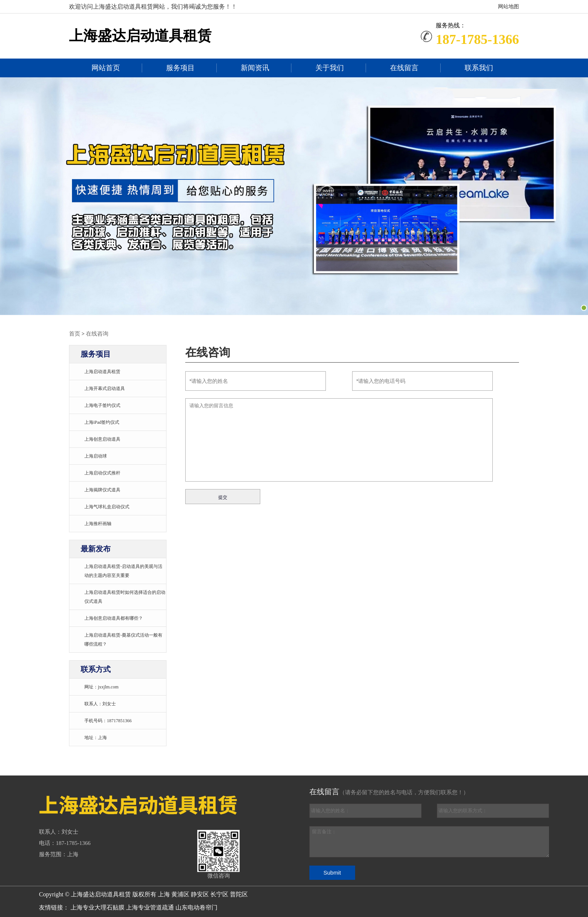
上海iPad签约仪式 (102, 422)
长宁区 (220, 894)
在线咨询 (96, 334)
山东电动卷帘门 (196, 907)
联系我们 (479, 68)
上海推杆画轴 (98, 523)
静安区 (201, 894)
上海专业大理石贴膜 (97, 907)
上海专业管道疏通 (150, 907)
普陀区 (239, 894)
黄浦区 (181, 894)
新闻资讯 (255, 68)
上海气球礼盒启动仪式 (107, 506)
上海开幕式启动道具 (105, 388)
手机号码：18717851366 (108, 720)
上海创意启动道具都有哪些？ (114, 618)
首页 (74, 334)
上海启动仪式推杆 (102, 473)
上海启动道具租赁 (102, 371)
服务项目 (180, 68)
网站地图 (508, 7)
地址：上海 (96, 737)
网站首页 (106, 68)
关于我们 (330, 68)
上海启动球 (96, 456)
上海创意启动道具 (102, 439)
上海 (165, 894)
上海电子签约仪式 (102, 405)
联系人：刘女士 (100, 703)
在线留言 (404, 68)
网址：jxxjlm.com (101, 687)
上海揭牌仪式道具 (102, 489)
